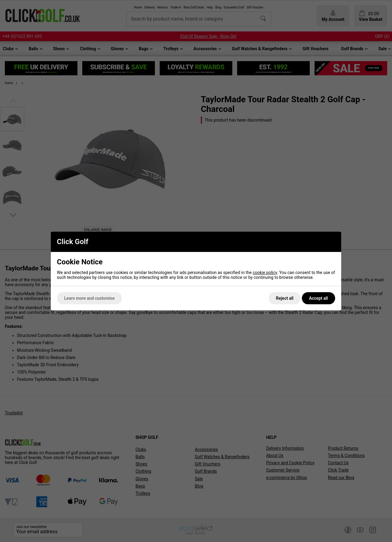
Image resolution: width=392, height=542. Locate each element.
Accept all (318, 298)
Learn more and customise (89, 298)
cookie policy (265, 273)
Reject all (285, 298)
